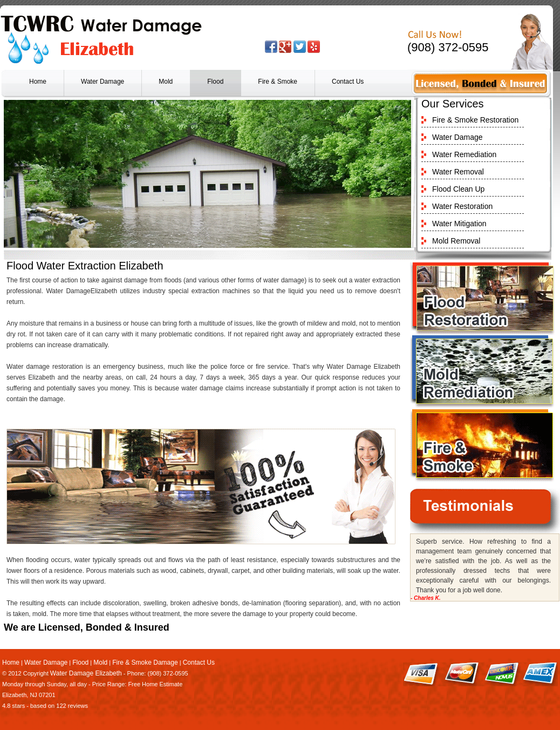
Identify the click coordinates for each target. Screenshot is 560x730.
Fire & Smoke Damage (145, 663)
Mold (166, 82)
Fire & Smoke (278, 82)
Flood (215, 82)
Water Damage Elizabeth (86, 673)
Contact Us (348, 82)
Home (38, 82)
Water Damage (103, 82)
